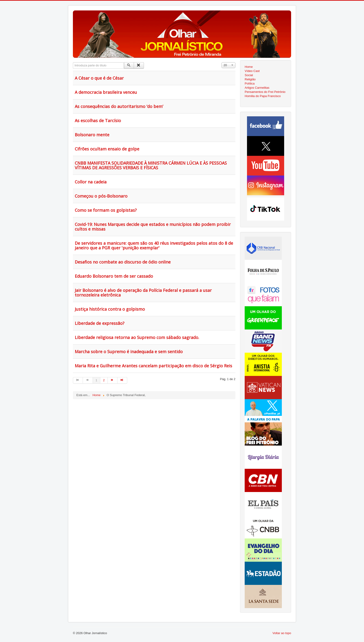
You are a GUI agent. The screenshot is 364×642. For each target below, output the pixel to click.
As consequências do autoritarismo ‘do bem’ (119, 106)
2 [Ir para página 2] (104, 380)
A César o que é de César (99, 78)
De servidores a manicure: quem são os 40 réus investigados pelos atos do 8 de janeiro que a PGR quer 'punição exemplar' (154, 245)
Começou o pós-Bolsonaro (101, 196)
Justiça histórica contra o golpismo (110, 309)
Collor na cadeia (91, 182)
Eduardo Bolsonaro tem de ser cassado (114, 276)
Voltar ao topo (282, 633)
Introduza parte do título (73, 62)
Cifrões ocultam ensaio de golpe (107, 149)
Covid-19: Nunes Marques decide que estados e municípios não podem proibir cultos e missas (153, 227)
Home (249, 67)
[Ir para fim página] (122, 380)
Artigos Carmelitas (257, 88)
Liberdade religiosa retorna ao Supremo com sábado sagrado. (137, 337)
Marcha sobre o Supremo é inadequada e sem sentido (129, 352)
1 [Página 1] (96, 380)
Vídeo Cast (252, 71)
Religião (250, 79)
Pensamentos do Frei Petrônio (265, 92)
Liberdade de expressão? (100, 323)
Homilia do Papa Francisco (263, 96)
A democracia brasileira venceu (106, 92)
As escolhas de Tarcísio (98, 121)
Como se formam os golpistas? (106, 210)
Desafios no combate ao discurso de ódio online (123, 262)
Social (249, 75)
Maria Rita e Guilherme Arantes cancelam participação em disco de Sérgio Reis (153, 366)
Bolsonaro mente (92, 135)
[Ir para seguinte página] (113, 380)
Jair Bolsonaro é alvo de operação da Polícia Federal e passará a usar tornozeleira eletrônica (143, 293)
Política (250, 83)
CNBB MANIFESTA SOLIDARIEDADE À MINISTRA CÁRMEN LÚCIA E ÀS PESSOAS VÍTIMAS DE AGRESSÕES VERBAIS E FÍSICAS (151, 165)
